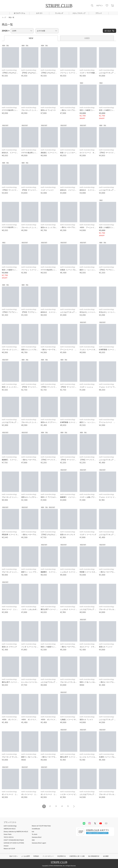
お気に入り (107, 6)
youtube (101, 823)
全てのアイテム (19, 13)
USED (87, 38)
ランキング (59, 13)
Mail (106, 823)
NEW (31, 38)
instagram (90, 823)
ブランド (99, 13)
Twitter (95, 823)
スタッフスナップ (79, 13)
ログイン (100, 6)
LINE (84, 823)
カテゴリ (39, 13)
